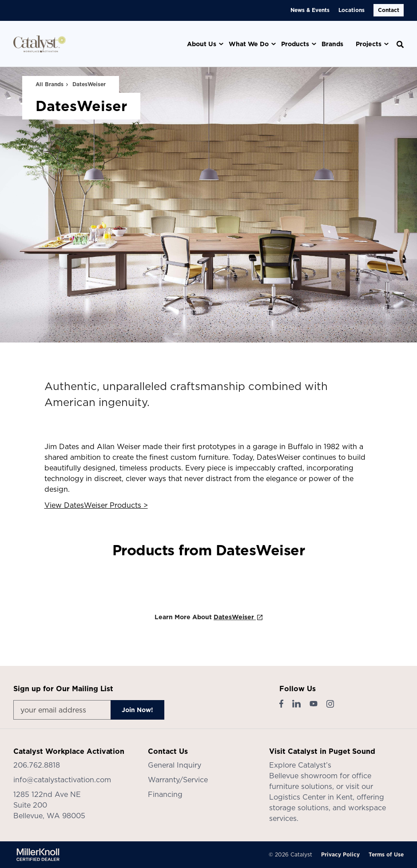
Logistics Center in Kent (311, 797)
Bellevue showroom (303, 776)
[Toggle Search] (400, 44)
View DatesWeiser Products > (96, 505)
